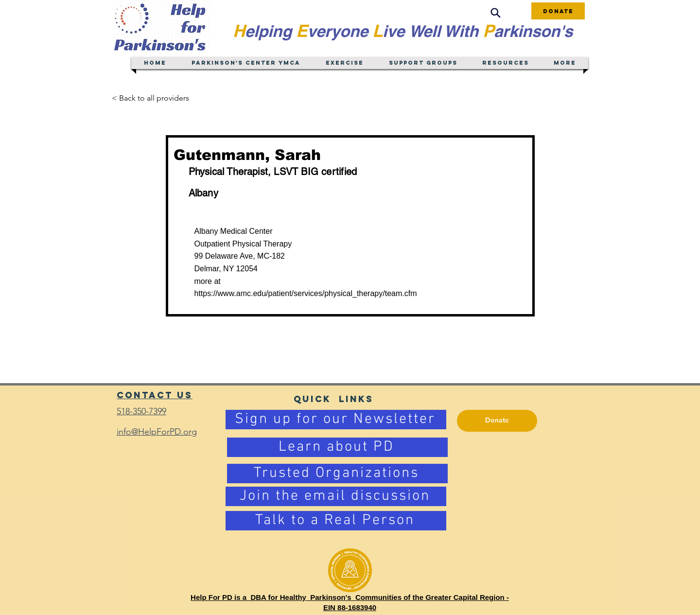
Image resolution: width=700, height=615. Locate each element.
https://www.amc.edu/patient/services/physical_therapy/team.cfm (306, 293)
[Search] (495, 13)
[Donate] (558, 11)
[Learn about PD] (337, 447)
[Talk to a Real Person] (336, 521)
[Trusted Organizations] (337, 474)
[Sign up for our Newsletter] (336, 420)
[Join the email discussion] (336, 496)
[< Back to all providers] (156, 98)
